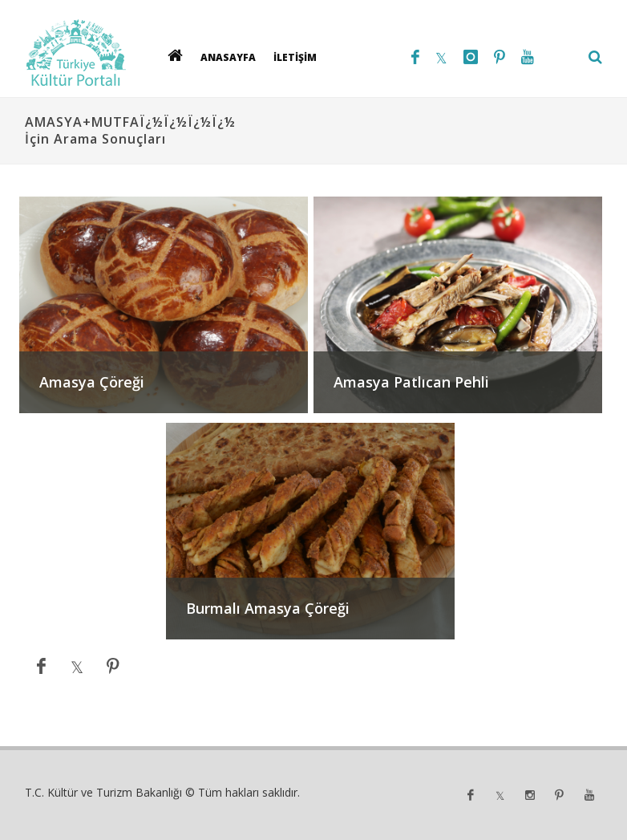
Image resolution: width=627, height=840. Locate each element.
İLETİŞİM (295, 57)
